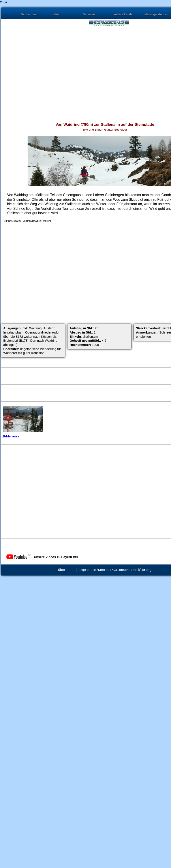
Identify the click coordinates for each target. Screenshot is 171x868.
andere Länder (124, 14)
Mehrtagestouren (156, 14)
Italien (56, 14)
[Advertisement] (42, 68)
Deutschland (30, 14)
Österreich (90, 14)
